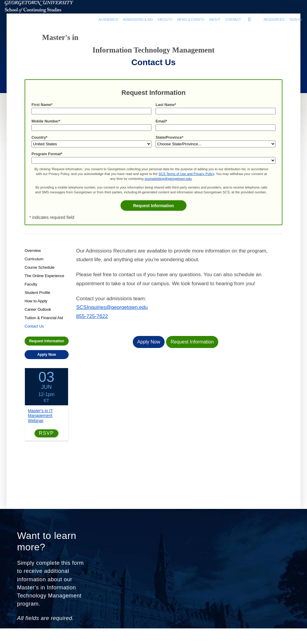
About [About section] (215, 20)
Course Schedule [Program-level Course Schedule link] (40, 277)
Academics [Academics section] (108, 20)
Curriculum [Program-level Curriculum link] (34, 268)
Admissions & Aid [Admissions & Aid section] (138, 20)
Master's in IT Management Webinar (40, 425)
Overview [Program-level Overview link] (33, 260)
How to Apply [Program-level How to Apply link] (36, 310)
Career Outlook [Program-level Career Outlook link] (38, 319)
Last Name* (166, 118)
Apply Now (47, 364)
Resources (274, 20)
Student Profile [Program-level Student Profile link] (37, 302)
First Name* (42, 118)
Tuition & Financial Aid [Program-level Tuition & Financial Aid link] (44, 327)
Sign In (295, 20)
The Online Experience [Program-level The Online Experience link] (44, 285)
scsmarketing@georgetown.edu (168, 192)
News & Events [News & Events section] (191, 20)
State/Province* (169, 150)
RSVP (46, 443)
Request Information (153, 219)
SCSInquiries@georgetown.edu (112, 317)
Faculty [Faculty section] (165, 20)
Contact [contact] (233, 20)
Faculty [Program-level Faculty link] (31, 293)
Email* (161, 134)
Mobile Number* (46, 134)
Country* (39, 150)
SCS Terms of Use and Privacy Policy (186, 187)
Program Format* (47, 167)
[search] (249, 18)
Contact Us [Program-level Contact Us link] (34, 336)
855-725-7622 (92, 326)
